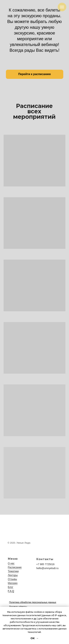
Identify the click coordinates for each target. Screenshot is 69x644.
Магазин (13, 583)
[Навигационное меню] (62, 7)
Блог (11, 587)
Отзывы (12, 579)
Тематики (13, 571)
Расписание (15, 567)
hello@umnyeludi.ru (47, 568)
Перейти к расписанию (35, 74)
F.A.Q (11, 591)
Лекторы (13, 575)
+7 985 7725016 (46, 564)
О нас (11, 563)
